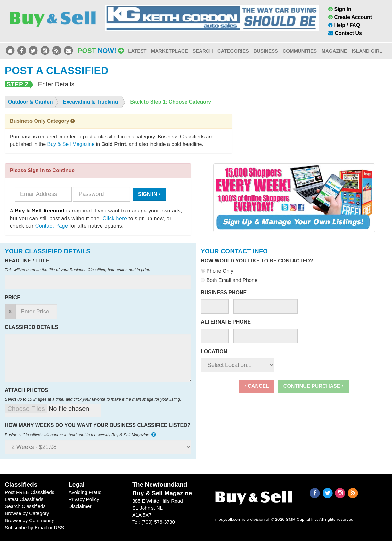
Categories (233, 51)
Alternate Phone (226, 322)
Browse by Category (27, 513)
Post (101, 50)
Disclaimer (80, 506)
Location (214, 351)
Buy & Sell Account (40, 211)
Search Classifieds (25, 506)
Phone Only (217, 271)
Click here (115, 218)
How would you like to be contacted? (257, 261)
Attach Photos (26, 390)
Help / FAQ (344, 25)
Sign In (340, 9)
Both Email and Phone (229, 280)
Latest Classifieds (24, 499)
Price (13, 298)
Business (266, 51)
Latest (137, 51)
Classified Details (32, 327)
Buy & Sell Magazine (71, 144)
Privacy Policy (84, 499)
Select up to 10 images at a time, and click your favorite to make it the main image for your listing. (93, 399)
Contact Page (52, 226)
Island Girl (367, 51)
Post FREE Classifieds (30, 492)
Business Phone (224, 292)
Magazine (334, 51)
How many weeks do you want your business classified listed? (98, 425)
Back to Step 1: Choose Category (171, 102)
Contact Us (345, 33)
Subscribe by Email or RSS (34, 527)
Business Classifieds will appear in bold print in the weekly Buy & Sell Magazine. (81, 434)
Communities (300, 51)
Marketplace (170, 51)
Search (203, 51)
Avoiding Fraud (85, 492)
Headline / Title (27, 261)
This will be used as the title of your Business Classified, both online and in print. (78, 270)
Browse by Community (29, 520)
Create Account (350, 17)
